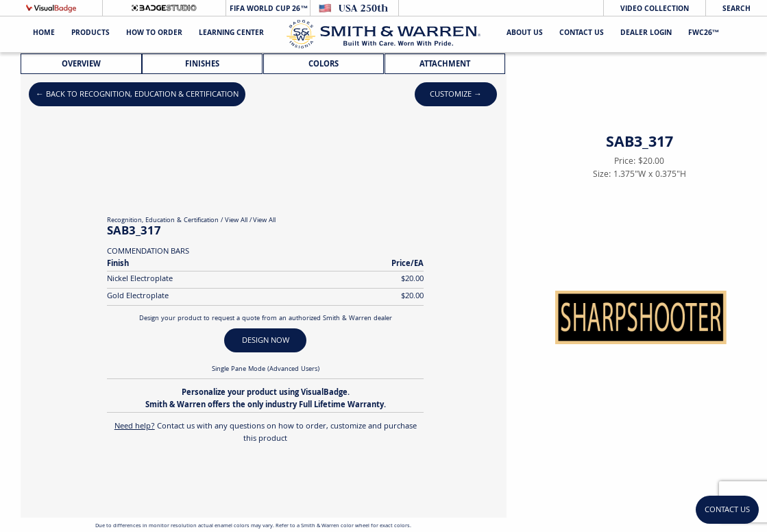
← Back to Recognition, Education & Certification (137, 95)
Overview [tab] (81, 65)
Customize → (456, 95)
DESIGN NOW (266, 341)
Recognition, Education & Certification (163, 221)
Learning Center (231, 34)
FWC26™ (704, 34)
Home (44, 34)
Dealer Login (646, 34)
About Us (525, 34)
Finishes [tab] (202, 65)
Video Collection (655, 9)
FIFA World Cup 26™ (268, 9)
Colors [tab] (324, 65)
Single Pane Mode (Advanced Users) (266, 370)
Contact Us (582, 34)
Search (736, 9)
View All (236, 221)
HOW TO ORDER (154, 34)
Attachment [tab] (445, 65)
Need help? (135, 427)
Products (90, 34)
